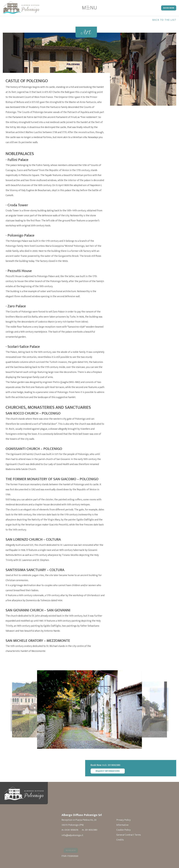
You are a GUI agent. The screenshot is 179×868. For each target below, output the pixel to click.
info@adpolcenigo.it (73, 835)
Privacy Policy (125, 819)
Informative (124, 824)
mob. (110, 764)
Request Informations (112, 770)
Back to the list (164, 20)
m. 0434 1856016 (70, 829)
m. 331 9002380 (90, 829)
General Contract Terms (131, 834)
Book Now (169, 8)
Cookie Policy (125, 829)
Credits (122, 839)
